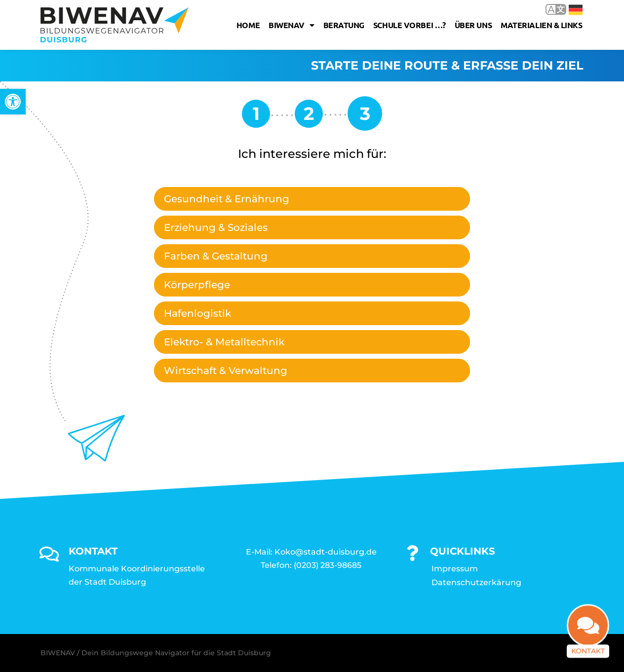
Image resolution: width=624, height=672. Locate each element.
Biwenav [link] (291, 25)
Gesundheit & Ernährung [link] (227, 199)
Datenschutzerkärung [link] (476, 582)
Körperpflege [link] (197, 285)
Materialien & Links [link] (541, 25)
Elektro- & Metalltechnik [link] (224, 342)
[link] (13, 102)
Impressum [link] (455, 569)
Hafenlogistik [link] (197, 313)
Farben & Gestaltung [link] (216, 256)
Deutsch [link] (576, 10)
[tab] (312, 199)
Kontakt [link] (588, 644)
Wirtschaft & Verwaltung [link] (226, 371)
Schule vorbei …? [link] (409, 25)
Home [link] (248, 25)
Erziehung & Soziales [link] (216, 227)
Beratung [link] (344, 25)
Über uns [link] (473, 25)
